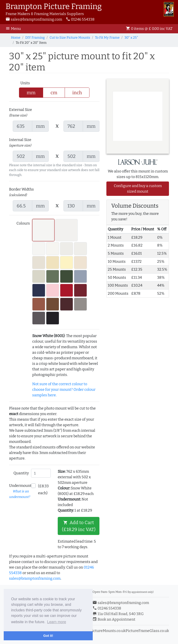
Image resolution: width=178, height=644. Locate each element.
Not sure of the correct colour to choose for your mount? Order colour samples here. (64, 389)
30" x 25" (131, 38)
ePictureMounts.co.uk (107, 631)
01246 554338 (80, 19)
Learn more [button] (57, 622)
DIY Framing (35, 38)
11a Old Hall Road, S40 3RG (118, 614)
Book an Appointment (114, 619)
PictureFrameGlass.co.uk (147, 631)
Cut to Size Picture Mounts (70, 38)
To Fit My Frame (107, 38)
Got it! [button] (48, 636)
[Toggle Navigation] (15, 29)
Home (16, 38)
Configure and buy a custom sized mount (138, 189)
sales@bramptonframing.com (34, 19)
